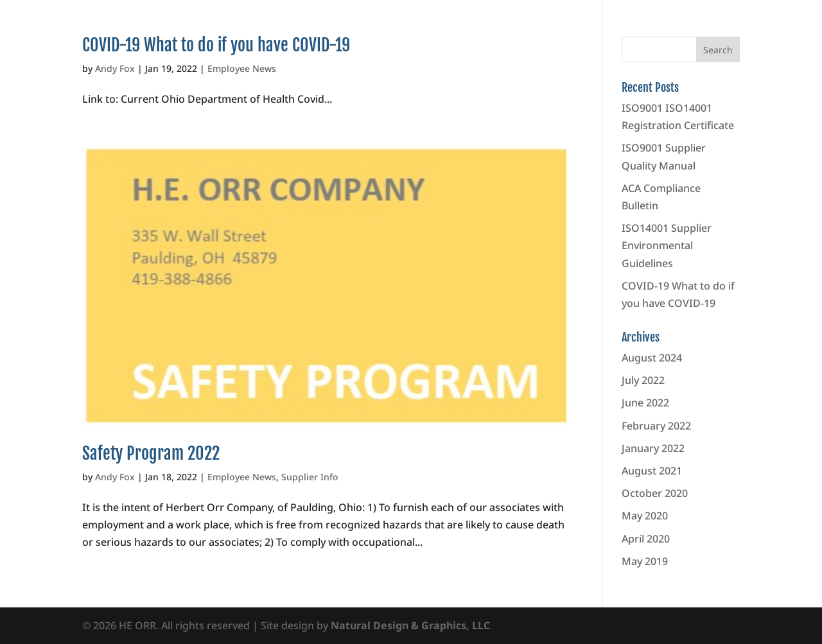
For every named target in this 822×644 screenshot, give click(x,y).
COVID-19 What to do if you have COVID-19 (216, 45)
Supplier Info (310, 477)
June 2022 (645, 403)
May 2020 (645, 516)
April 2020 (646, 539)
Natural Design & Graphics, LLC (410, 625)
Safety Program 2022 (151, 453)
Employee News (242, 68)
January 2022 (653, 448)
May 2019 (645, 561)
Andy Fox (115, 68)
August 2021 (652, 471)
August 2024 (652, 358)
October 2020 (655, 493)
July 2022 (643, 380)
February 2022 (656, 426)
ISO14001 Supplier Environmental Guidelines (667, 245)
